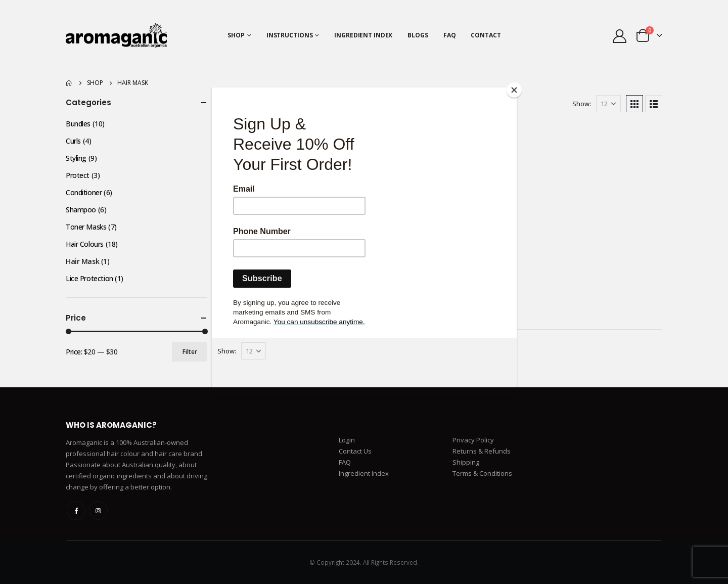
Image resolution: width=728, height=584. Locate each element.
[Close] (514, 90)
